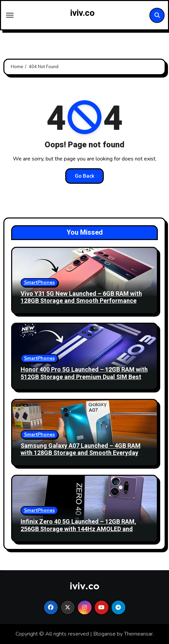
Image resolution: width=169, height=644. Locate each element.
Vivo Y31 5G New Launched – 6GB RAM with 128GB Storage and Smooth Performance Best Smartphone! (81, 301)
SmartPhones (39, 282)
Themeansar (138, 634)
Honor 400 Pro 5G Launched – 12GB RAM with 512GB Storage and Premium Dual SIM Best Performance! (84, 377)
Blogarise (104, 634)
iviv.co (82, 13)
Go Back (84, 176)
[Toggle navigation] (10, 15)
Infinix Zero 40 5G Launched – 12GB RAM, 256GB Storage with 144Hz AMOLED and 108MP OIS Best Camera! (78, 529)
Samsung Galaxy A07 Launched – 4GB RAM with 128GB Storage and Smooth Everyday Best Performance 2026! (81, 453)
